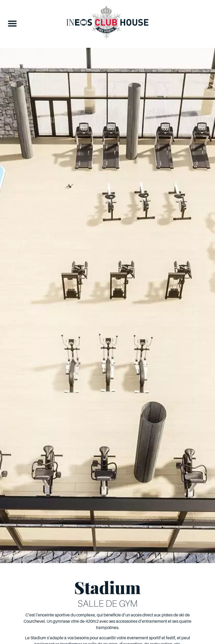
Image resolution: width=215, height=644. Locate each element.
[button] (12, 23)
